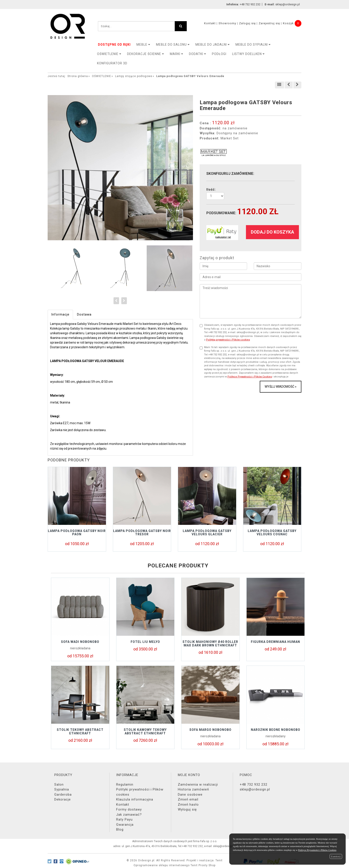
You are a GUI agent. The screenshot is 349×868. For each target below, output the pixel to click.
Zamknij (336, 856)
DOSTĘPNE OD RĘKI (114, 45)
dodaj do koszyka (272, 232)
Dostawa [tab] (84, 314)
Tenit (219, 860)
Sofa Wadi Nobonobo (80, 642)
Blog (120, 829)
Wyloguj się (187, 809)
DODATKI (198, 54)
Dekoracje (63, 799)
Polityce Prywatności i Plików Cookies (250, 377)
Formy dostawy (129, 809)
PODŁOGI (219, 54)
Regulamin (125, 784)
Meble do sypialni (253, 45)
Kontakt (210, 23)
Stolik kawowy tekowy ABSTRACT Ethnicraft (145, 731)
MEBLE (143, 45)
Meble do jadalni (213, 45)
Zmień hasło (188, 805)
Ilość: (211, 189)
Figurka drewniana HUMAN (275, 642)
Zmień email (188, 799)
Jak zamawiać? (129, 815)
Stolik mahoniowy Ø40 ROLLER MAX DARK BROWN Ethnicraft (210, 643)
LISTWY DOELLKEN (248, 54)
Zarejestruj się (269, 23)
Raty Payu (124, 819)
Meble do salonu (173, 45)
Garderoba (63, 795)
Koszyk (288, 23)
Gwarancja (125, 825)
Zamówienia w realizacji (198, 784)
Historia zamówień (193, 789)
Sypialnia (62, 789)
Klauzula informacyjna (135, 799)
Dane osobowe (190, 795)
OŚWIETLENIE (109, 54)
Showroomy (227, 23)
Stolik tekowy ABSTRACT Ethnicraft (80, 731)
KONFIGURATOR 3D (112, 63)
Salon (59, 784)
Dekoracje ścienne (146, 54)
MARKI (177, 54)
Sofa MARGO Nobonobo (210, 730)
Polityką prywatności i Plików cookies (228, 340)
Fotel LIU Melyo (145, 642)
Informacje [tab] (60, 314)
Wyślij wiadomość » (281, 387)
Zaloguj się (247, 23)
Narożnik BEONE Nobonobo (276, 730)
